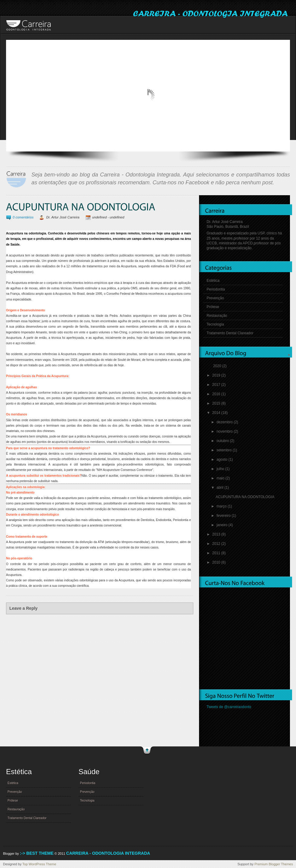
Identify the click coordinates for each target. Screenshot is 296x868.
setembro (225, 450)
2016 (217, 394)
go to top (147, 751)
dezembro (225, 422)
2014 (217, 413)
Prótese (213, 307)
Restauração (217, 316)
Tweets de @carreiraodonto (229, 707)
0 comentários (23, 217)
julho (221, 469)
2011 (217, 553)
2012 (217, 544)
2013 (217, 534)
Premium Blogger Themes (274, 864)
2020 (218, 366)
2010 (217, 562)
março (222, 506)
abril (220, 488)
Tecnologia (215, 324)
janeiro (222, 525)
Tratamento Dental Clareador (230, 333)
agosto (222, 459)
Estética (213, 281)
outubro (223, 441)
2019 (217, 375)
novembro (225, 431)
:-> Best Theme (37, 853)
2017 (217, 385)
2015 (217, 403)
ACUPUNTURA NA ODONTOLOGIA (245, 497)
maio (221, 478)
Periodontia (216, 289)
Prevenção (215, 298)
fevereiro (224, 516)
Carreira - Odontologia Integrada (108, 853)
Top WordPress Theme (39, 864)
